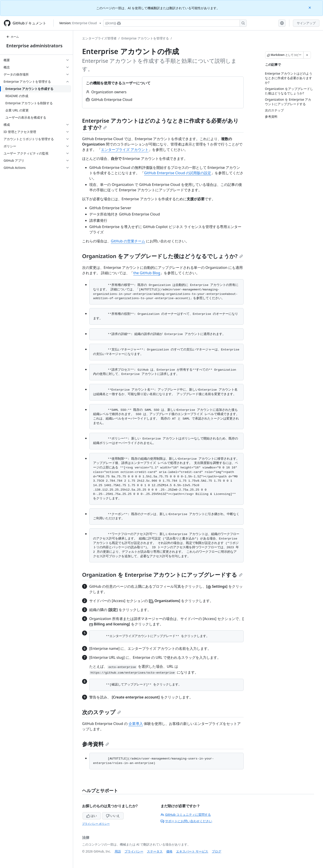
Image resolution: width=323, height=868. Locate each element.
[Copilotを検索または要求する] (175, 23)
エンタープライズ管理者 (99, 38)
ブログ (216, 851)
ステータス (155, 851)
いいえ (113, 816)
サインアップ (306, 23)
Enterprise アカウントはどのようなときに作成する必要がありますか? (160, 124)
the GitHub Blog (147, 273)
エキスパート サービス (192, 851)
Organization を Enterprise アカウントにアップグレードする (162, 575)
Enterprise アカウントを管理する (145, 38)
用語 (118, 851)
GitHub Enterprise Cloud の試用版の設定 (178, 173)
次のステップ (101, 712)
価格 (169, 851)
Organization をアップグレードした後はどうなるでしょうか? (163, 256)
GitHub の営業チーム (128, 241)
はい (92, 816)
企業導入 (136, 724)
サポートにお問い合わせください (186, 821)
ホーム (13, 37)
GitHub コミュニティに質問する (186, 815)
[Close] (310, 7)
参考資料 (96, 744)
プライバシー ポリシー (96, 824)
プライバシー (134, 851)
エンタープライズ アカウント (125, 150)
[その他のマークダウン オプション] (307, 55)
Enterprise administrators (34, 46)
